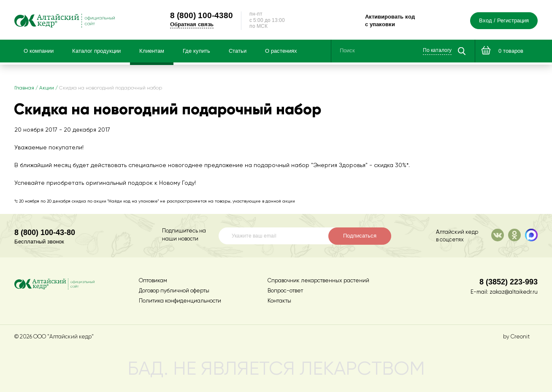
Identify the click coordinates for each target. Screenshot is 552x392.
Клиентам (152, 51)
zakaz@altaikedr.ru (514, 292)
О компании (39, 51)
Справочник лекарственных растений (318, 281)
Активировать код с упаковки (390, 20)
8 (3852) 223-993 (509, 282)
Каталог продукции (96, 51)
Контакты (279, 301)
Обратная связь (192, 24)
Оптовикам (153, 281)
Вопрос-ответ (285, 291)
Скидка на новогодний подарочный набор (111, 88)
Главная (24, 88)
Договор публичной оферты (174, 291)
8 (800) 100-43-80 (45, 232)
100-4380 (202, 15)
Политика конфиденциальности (180, 301)
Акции (47, 88)
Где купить (196, 51)
